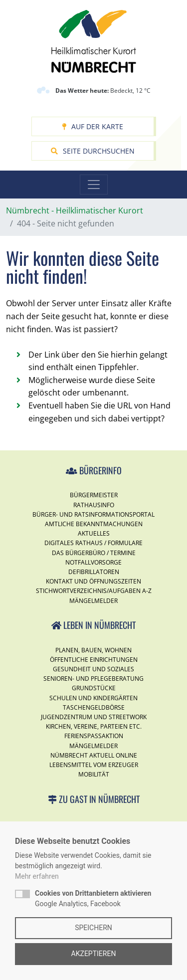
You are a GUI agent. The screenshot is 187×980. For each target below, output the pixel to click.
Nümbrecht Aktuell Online (94, 755)
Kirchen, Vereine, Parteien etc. (94, 726)
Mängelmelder (93, 601)
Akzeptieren (94, 954)
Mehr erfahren (37, 876)
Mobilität (94, 774)
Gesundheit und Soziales (93, 669)
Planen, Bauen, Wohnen (93, 650)
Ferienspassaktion (94, 736)
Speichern (93, 928)
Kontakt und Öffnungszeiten (93, 581)
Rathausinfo (94, 505)
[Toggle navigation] (94, 185)
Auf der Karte (93, 126)
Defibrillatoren (94, 572)
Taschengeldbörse (94, 707)
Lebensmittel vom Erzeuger (94, 765)
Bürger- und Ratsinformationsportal (93, 514)
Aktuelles (94, 533)
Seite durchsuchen (93, 151)
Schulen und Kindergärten (93, 698)
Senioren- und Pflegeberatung (93, 679)
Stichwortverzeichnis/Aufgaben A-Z (94, 591)
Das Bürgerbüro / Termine (94, 553)
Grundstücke (94, 688)
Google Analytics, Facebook (93, 898)
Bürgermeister (94, 495)
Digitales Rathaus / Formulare (93, 543)
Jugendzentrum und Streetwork (94, 717)
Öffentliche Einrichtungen (94, 660)
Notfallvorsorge (93, 562)
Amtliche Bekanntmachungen (94, 524)
